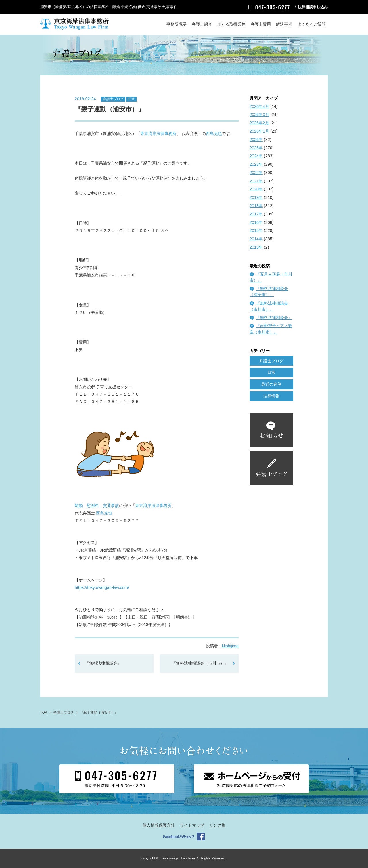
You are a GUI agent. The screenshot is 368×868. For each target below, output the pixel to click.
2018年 (256, 206)
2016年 (256, 222)
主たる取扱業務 (231, 24)
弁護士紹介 (202, 24)
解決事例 (284, 24)
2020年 (256, 189)
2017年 (256, 214)
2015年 (256, 230)
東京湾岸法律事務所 (158, 133)
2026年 (256, 140)
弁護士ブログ (113, 99)
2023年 (256, 164)
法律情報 (271, 396)
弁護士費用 (261, 24)
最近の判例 (271, 384)
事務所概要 (177, 24)
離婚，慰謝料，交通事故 (97, 505)
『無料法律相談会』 (103, 663)
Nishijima (230, 646)
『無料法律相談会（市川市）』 (200, 663)
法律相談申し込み (313, 7)
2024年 (256, 156)
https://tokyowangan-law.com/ (102, 587)
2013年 (256, 247)
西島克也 (214, 133)
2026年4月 (259, 106)
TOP (44, 712)
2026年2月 (259, 123)
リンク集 (217, 825)
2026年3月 (259, 115)
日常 (131, 99)
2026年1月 (259, 131)
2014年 (256, 239)
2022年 (256, 173)
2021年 (256, 181)
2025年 (256, 148)
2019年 (256, 197)
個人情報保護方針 (159, 825)
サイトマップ (192, 825)
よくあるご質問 (312, 24)
